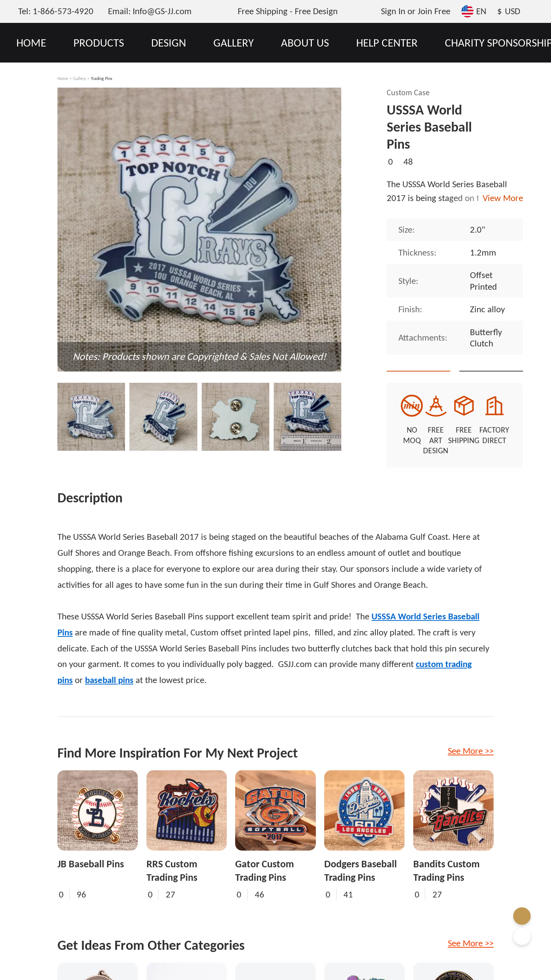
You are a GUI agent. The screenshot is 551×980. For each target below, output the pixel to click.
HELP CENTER (387, 43)
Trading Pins (102, 79)
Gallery (79, 79)
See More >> (471, 741)
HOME (31, 43)
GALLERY (234, 43)
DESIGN (169, 43)
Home (63, 79)
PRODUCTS (99, 43)
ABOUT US (305, 43)
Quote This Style (426, 358)
